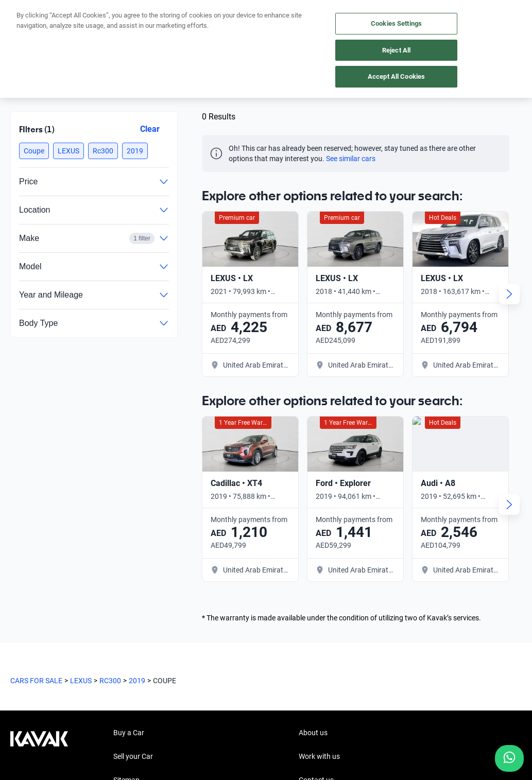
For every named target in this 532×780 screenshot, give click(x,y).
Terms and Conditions (253, 732)
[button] (34, 151)
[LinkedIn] (68, 672)
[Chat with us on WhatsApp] (509, 758)
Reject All (396, 50)
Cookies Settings (396, 23)
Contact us (316, 582)
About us (313, 535)
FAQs (122, 630)
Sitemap (126, 582)
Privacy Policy (185, 732)
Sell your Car (133, 559)
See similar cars (351, 159)
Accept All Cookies (396, 76)
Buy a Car (129, 535)
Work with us (319, 559)
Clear (150, 129)
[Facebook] (19, 672)
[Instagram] (43, 672)
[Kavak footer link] (39, 583)
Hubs (122, 606)
